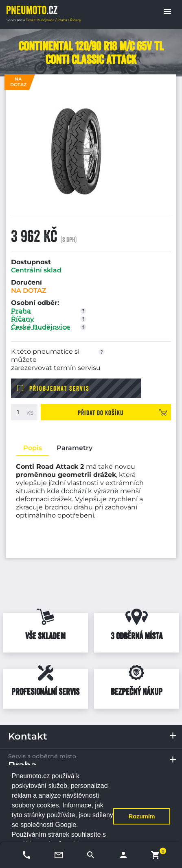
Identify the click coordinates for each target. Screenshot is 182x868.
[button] (167, 11)
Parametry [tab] (75, 448)
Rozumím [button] (142, 816)
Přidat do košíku (101, 413)
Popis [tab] (33, 448)
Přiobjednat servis (59, 388)
